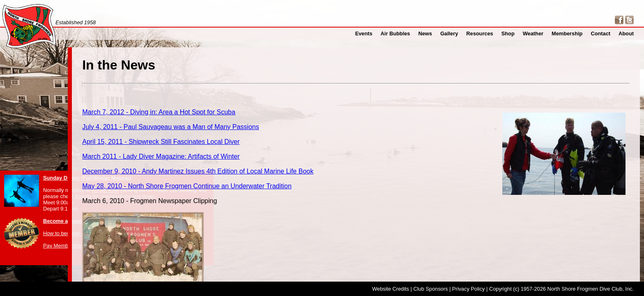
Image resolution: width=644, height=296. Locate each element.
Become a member (67, 221)
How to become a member (74, 233)
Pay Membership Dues (70, 246)
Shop (514, 34)
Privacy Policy (469, 289)
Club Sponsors (430, 289)
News (435, 34)
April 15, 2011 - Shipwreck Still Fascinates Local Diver (317, 133)
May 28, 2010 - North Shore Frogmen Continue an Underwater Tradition (338, 170)
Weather (538, 34)
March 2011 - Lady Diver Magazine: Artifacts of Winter (317, 145)
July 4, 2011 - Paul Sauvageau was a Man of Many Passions (324, 120)
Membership (571, 34)
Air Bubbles (407, 34)
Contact (603, 34)
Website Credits (391, 289)
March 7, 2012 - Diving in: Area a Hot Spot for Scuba (315, 108)
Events (377, 34)
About (627, 34)
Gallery (458, 34)
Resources (487, 34)
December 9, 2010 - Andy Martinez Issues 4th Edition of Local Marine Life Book (346, 157)
